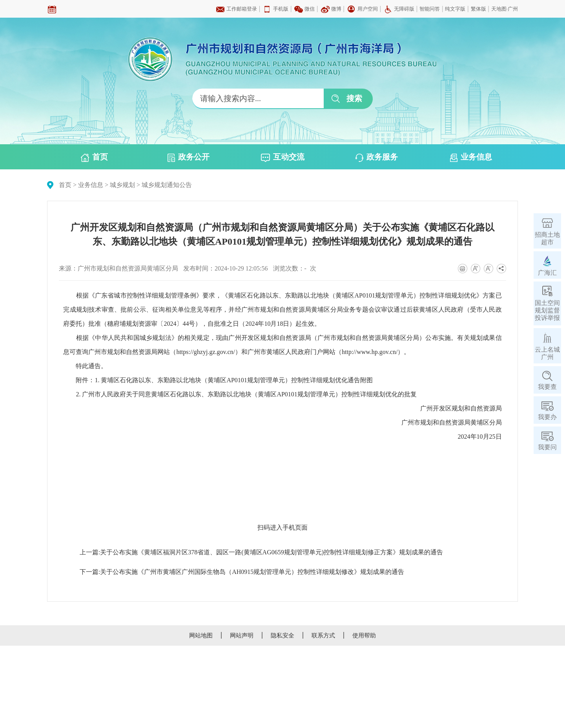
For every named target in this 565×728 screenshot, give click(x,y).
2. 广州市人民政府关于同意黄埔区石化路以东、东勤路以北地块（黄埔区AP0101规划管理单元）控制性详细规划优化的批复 (246, 394)
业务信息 (471, 157)
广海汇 (547, 273)
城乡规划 (122, 185)
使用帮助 (364, 635)
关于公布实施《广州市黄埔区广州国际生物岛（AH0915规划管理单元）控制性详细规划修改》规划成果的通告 (252, 572)
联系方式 (323, 635)
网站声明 (242, 635)
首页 (94, 157)
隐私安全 (282, 635)
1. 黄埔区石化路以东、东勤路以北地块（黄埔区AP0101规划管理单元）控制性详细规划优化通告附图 (233, 380)
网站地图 (201, 635)
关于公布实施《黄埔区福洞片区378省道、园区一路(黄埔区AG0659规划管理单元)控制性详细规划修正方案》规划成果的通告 (272, 552)
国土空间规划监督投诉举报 (547, 310)
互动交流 (283, 157)
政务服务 (377, 157)
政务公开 (189, 157)
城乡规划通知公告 (167, 185)
